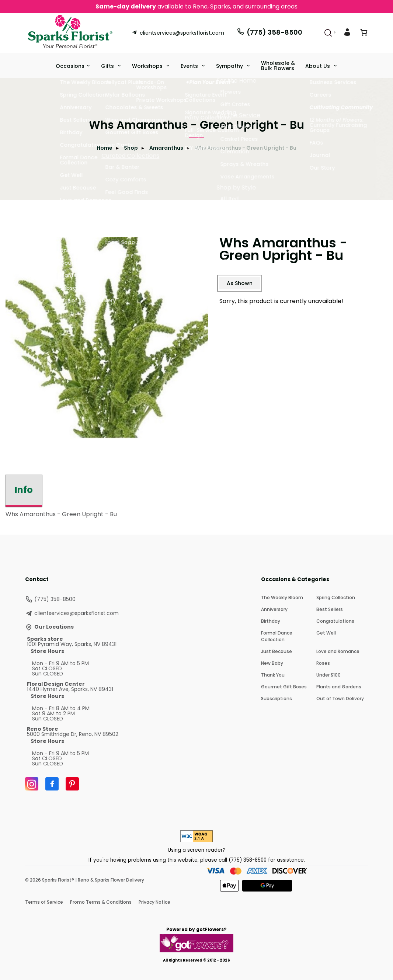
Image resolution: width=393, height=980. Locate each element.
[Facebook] (52, 784)
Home (105, 148)
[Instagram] (32, 784)
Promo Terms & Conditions (101, 902)
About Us (318, 66)
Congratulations (335, 621)
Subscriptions (277, 698)
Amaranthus (166, 148)
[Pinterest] (72, 784)
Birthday (271, 621)
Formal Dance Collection (277, 636)
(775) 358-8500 (269, 32)
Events (190, 66)
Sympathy (230, 66)
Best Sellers (330, 609)
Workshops (148, 66)
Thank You (273, 675)
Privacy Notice (154, 902)
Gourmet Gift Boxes (284, 687)
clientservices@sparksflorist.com (178, 33)
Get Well (326, 633)
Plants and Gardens (339, 687)
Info (24, 490)
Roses (323, 663)
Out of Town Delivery (340, 698)
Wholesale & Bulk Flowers (278, 66)
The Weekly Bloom (282, 597)
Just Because (277, 651)
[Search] (328, 33)
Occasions (70, 66)
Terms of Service (44, 902)
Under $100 (328, 675)
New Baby (272, 663)
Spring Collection (336, 597)
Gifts (108, 66)
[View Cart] (364, 34)
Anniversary (274, 609)
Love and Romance (338, 651)
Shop (131, 148)
